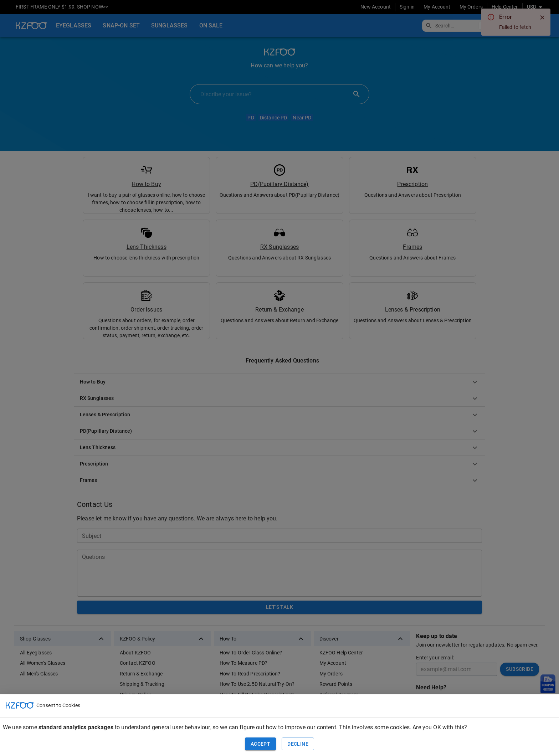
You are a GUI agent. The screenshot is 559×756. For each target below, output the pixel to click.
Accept (260, 744)
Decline (298, 744)
